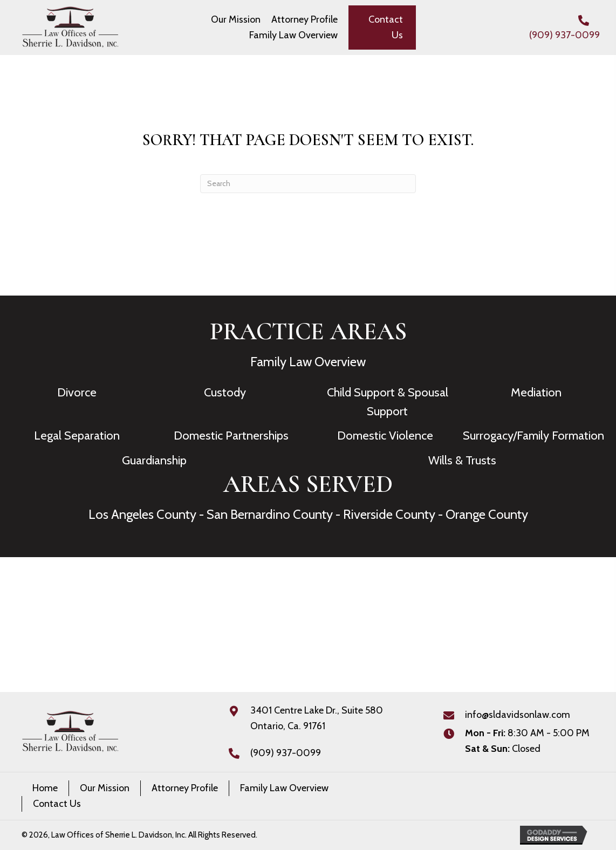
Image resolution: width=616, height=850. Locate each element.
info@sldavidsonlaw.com (518, 715)
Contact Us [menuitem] (57, 804)
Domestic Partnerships (231, 436)
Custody (225, 392)
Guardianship (154, 460)
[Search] (308, 184)
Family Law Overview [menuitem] (284, 788)
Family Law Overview (308, 362)
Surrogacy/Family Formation (533, 436)
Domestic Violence (385, 436)
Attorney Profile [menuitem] (185, 788)
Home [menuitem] (45, 788)
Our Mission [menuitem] (105, 788)
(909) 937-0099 (564, 35)
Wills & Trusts (462, 460)
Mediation (536, 392)
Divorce (77, 392)
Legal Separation (77, 436)
